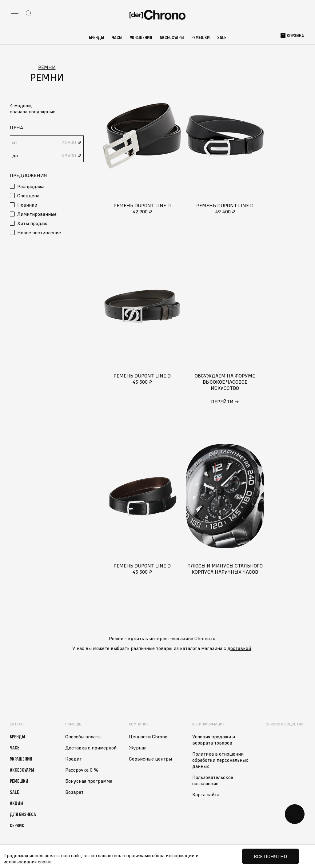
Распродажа (31, 186)
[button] (47, 111)
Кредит (74, 759)
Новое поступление (39, 232)
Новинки (27, 205)
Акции (16, 803)
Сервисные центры (150, 759)
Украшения (141, 37)
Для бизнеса (23, 814)
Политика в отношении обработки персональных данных (220, 760)
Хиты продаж (32, 223)
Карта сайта (206, 794)
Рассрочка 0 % (82, 770)
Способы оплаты (83, 737)
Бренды (97, 37)
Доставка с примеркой (91, 748)
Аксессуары (172, 37)
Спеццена (28, 196)
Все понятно (270, 856)
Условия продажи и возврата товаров (214, 740)
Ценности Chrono (148, 737)
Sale (222, 37)
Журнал (138, 748)
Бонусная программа (89, 781)
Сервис (17, 825)
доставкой (239, 648)
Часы (117, 37)
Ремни (47, 67)
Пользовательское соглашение (213, 780)
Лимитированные (37, 214)
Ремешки (201, 37)
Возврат (74, 792)
